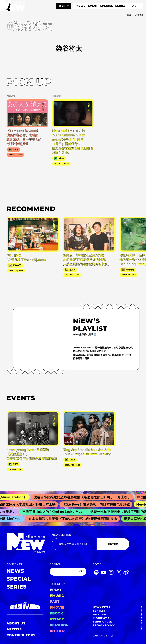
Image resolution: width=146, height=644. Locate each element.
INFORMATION (102, 618)
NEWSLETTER (61, 535)
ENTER (113, 544)
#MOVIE (57, 607)
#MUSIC (57, 596)
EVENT (93, 6)
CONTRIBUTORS (21, 635)
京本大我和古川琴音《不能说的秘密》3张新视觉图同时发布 (74, 519)
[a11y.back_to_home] (13, 7)
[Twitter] (119, 573)
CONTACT (99, 611)
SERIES (120, 6)
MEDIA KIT (100, 614)
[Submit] (81, 572)
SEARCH (56, 564)
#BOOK (56, 613)
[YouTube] (104, 573)
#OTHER (57, 631)
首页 (129, 15)
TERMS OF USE (102, 622)
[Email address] (74, 544)
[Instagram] (111, 573)
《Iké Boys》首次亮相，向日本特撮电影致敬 (98, 504)
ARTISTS (14, 629)
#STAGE (57, 619)
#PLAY (56, 590)
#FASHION (59, 625)
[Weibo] (126, 573)
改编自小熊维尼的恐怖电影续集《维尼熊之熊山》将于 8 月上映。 (84, 497)
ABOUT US (16, 623)
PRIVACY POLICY (104, 625)
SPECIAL (107, 6)
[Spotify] (96, 573)
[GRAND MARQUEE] (25, 606)
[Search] (68, 572)
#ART (55, 602)
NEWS (81, 6)
